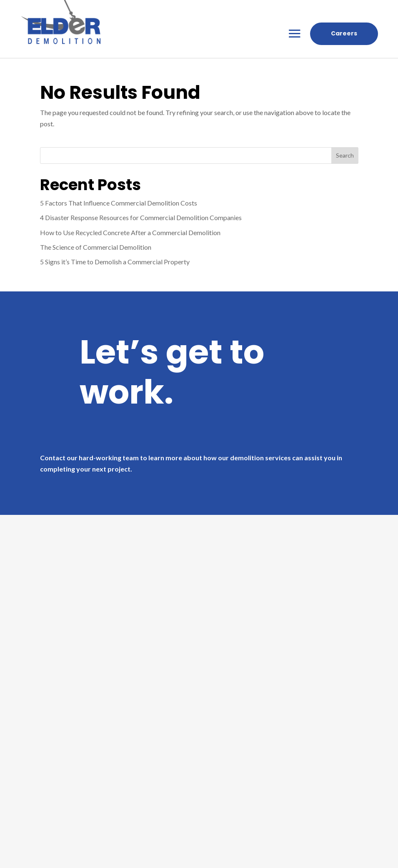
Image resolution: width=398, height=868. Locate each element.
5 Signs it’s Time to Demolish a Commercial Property (115, 262)
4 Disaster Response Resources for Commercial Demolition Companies (141, 217)
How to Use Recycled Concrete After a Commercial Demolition (130, 232)
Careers (344, 33)
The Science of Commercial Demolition (96, 247)
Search (345, 155)
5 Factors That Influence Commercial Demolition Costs (119, 203)
